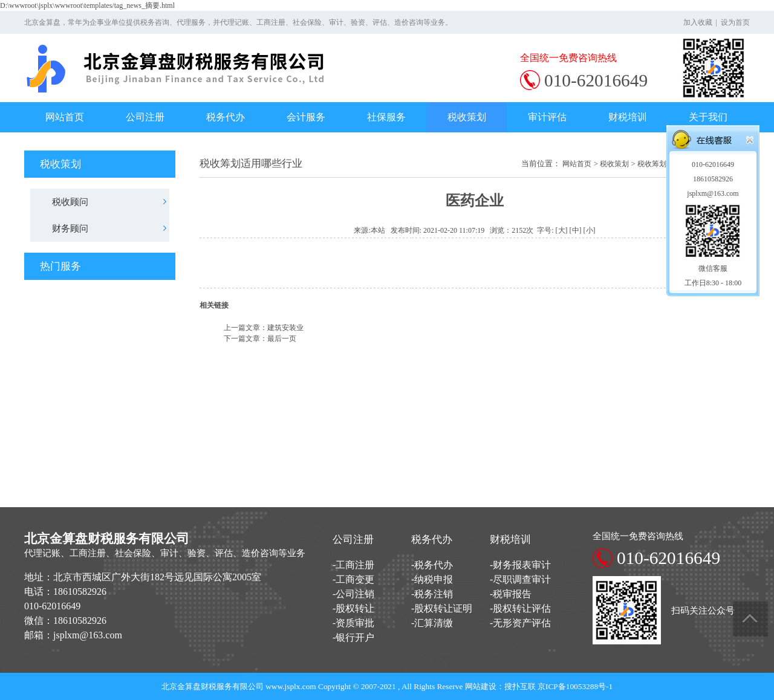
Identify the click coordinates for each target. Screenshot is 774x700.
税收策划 (467, 117)
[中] (576, 230)
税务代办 (226, 117)
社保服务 (386, 117)
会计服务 (306, 117)
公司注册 (145, 117)
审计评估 (547, 117)
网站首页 (65, 117)
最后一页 (282, 339)
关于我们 (708, 117)
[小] (590, 230)
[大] (562, 230)
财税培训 (628, 117)
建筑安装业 (285, 328)
